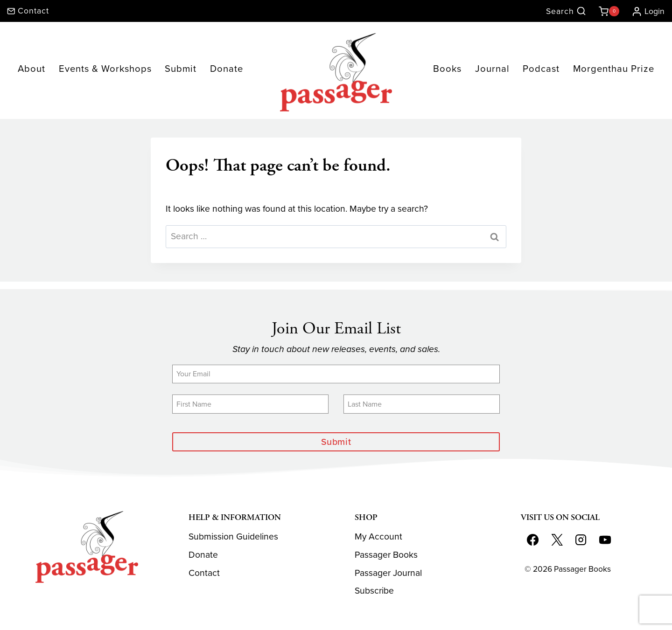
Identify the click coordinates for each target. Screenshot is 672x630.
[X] (557, 540)
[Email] (336, 374)
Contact (204, 573)
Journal (492, 69)
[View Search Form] (566, 11)
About (31, 69)
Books (447, 69)
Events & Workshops (105, 69)
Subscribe (374, 591)
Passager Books (386, 555)
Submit (181, 69)
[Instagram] (581, 540)
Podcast (541, 69)
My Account (378, 537)
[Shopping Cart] (607, 11)
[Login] (644, 11)
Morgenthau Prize (614, 69)
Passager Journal (388, 573)
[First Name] (250, 404)
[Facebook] (532, 540)
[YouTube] (605, 540)
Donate (227, 69)
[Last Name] (422, 404)
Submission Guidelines (233, 537)
